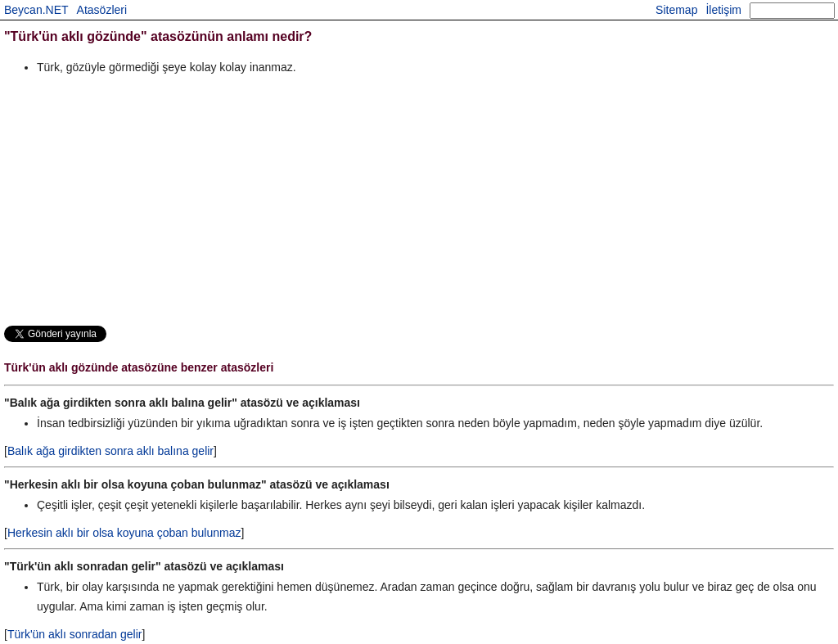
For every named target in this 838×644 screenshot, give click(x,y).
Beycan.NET (36, 10)
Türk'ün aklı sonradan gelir (75, 634)
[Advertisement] (419, 200)
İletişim (723, 10)
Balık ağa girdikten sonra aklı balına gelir (110, 451)
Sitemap (676, 10)
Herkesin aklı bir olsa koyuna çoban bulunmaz (124, 533)
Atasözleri (102, 10)
